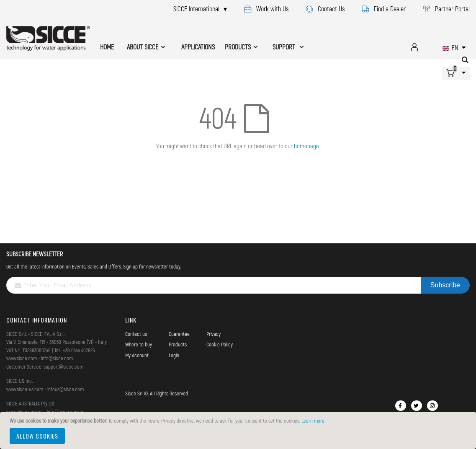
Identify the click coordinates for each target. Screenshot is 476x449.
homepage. (307, 146)
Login (174, 355)
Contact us (136, 334)
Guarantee (179, 334)
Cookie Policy (220, 344)
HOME (107, 47)
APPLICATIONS (198, 47)
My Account (137, 355)
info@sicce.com (57, 358)
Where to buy (139, 344)
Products (178, 344)
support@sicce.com (63, 366)
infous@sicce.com (66, 389)
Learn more (313, 421)
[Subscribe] (445, 285)
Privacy (214, 334)
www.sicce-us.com (25, 389)
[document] (239, 430)
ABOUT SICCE (143, 47)
